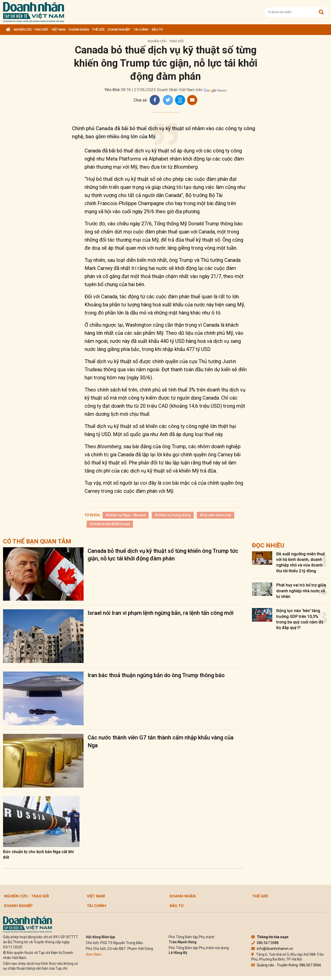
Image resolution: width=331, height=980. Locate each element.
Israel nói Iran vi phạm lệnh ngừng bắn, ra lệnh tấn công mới (161, 613)
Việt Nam (58, 30)
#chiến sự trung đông (173, 515)
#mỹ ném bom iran (216, 515)
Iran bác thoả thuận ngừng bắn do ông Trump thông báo (156, 675)
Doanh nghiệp (119, 30)
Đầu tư (157, 30)
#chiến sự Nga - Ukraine (126, 515)
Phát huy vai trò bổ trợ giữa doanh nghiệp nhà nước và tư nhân (301, 591)
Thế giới (98, 30)
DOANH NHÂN (79, 30)
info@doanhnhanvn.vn (272, 949)
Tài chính (141, 30)
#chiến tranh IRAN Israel (110, 524)
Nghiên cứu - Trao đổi (31, 30)
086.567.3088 (265, 943)
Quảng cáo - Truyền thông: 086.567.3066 (286, 965)
